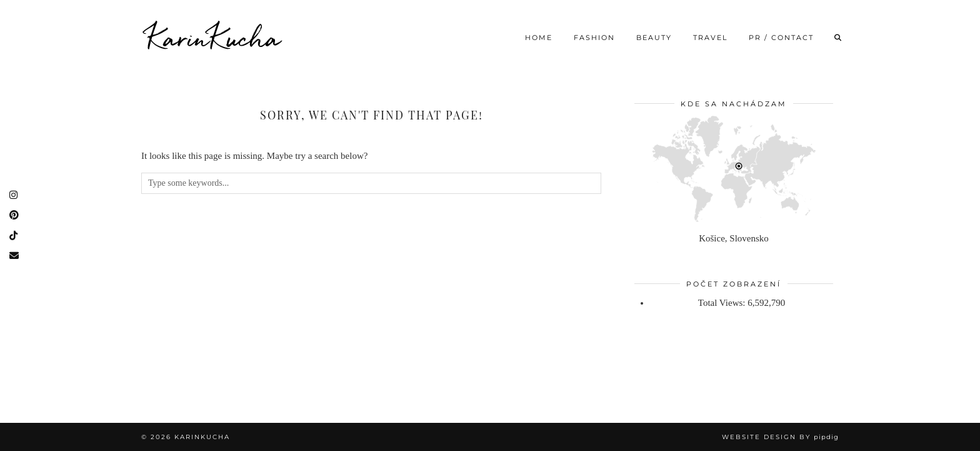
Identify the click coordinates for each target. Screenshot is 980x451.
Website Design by (780, 437)
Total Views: (723, 303)
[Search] (838, 38)
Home (539, 38)
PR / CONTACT (781, 38)
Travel (710, 38)
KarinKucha (214, 38)
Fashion (594, 38)
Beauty (654, 38)
